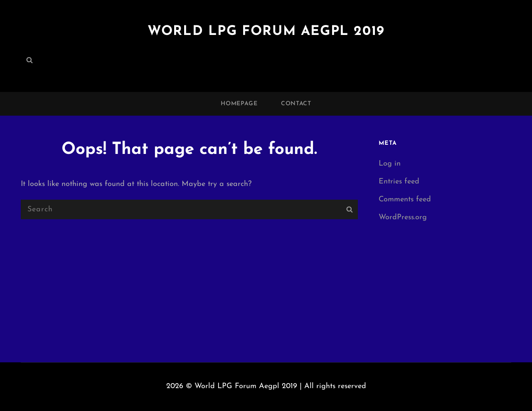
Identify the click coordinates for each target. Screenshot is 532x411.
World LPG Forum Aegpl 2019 (266, 32)
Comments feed (405, 199)
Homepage (239, 104)
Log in (390, 164)
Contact (296, 104)
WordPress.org (403, 217)
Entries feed (399, 182)
